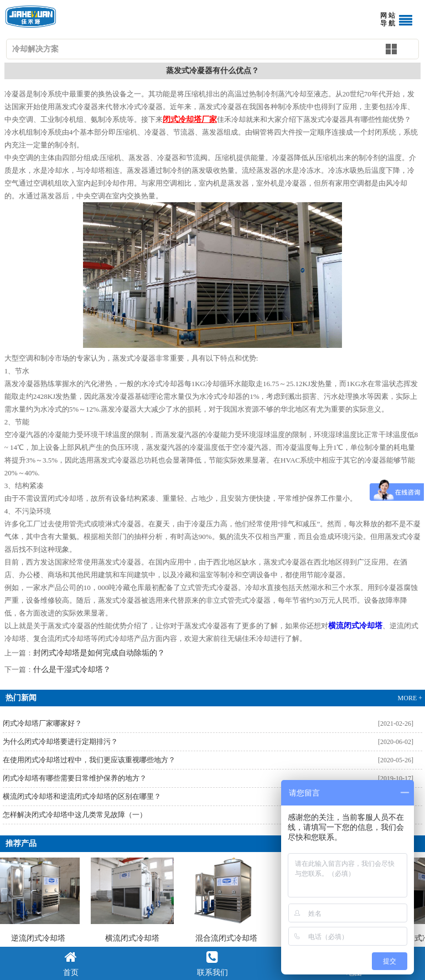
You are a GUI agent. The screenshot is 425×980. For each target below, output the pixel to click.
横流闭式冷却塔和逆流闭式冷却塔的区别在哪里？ (82, 796)
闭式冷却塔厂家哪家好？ (42, 723)
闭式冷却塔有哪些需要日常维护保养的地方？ (75, 778)
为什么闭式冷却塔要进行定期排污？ (60, 742)
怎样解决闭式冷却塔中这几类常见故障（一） (75, 815)
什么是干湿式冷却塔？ (72, 669)
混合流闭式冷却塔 (227, 900)
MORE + (410, 698)
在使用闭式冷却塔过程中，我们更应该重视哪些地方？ (89, 760)
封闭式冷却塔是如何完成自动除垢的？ (99, 653)
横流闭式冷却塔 (133, 900)
